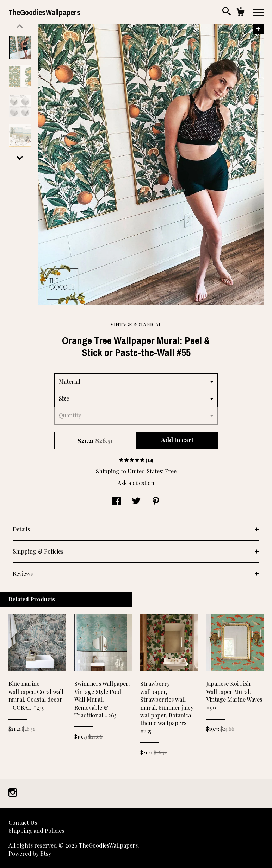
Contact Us (23, 822)
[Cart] (240, 13)
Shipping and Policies (36, 831)
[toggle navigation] (258, 12)
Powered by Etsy (30, 853)
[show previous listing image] (20, 26)
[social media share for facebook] (117, 502)
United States (145, 471)
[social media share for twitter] (136, 502)
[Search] (227, 12)
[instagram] (13, 793)
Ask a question (136, 483)
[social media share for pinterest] (156, 502)
